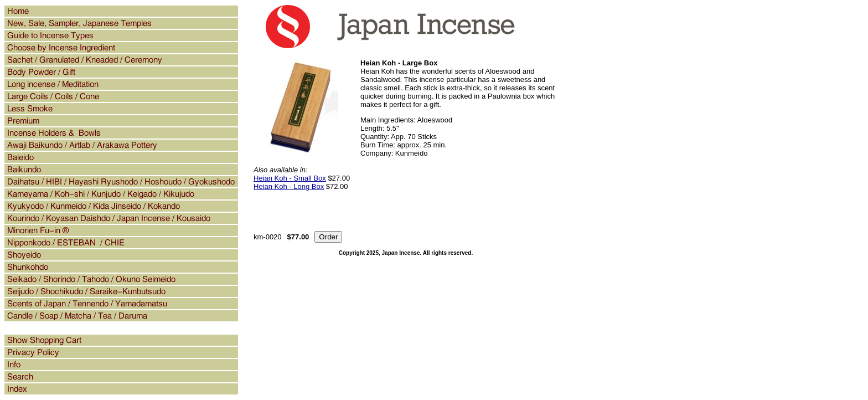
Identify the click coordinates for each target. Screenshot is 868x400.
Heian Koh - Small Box (290, 178)
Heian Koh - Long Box (289, 186)
